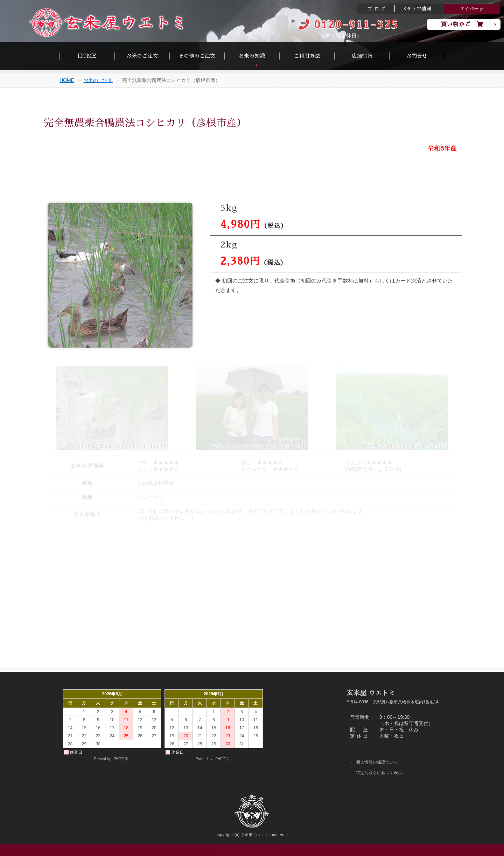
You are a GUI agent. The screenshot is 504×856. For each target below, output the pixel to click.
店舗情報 (362, 56)
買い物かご (462, 24)
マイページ (471, 9)
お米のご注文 (142, 56)
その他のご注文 (197, 56)
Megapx (239, 850)
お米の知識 (252, 56)
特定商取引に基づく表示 (382, 774)
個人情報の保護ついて (380, 762)
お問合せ (417, 56)
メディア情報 (416, 9)
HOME (87, 56)
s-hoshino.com (274, 850)
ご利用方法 (307, 56)
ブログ (377, 9)
